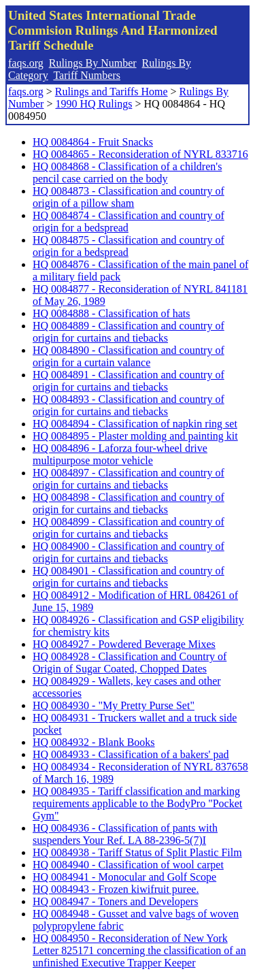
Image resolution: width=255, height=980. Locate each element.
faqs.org (26, 63)
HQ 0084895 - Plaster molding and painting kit (135, 436)
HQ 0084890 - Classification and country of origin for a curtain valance (129, 356)
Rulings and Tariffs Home (112, 92)
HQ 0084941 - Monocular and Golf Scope (124, 877)
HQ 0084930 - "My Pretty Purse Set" (114, 705)
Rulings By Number (93, 63)
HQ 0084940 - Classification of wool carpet (128, 865)
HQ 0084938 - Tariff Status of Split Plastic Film (137, 852)
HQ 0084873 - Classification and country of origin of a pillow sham (129, 197)
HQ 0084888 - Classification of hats (112, 313)
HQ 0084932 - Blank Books (94, 742)
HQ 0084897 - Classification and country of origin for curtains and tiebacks (129, 479)
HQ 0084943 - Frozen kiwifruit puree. (116, 889)
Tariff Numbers (87, 75)
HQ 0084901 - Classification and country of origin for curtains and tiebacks (129, 577)
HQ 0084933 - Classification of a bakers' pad (131, 754)
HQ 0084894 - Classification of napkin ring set (135, 424)
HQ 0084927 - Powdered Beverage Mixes (124, 644)
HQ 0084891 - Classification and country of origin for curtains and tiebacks (129, 381)
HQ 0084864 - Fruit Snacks (93, 142)
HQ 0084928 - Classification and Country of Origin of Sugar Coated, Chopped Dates (130, 663)
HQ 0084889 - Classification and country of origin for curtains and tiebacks (129, 332)
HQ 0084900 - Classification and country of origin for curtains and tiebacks (129, 552)
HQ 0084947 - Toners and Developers (115, 901)
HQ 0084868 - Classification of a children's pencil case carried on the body (127, 173)
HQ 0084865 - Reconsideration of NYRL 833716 (140, 154)
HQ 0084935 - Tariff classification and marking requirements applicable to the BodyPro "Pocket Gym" (137, 803)
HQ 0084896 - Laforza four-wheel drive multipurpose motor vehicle (120, 454)
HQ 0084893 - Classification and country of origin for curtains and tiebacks (129, 405)
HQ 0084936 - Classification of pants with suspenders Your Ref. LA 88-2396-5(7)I (125, 834)
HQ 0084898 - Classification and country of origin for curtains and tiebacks (129, 503)
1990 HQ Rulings (93, 104)
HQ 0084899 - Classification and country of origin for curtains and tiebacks (129, 528)
